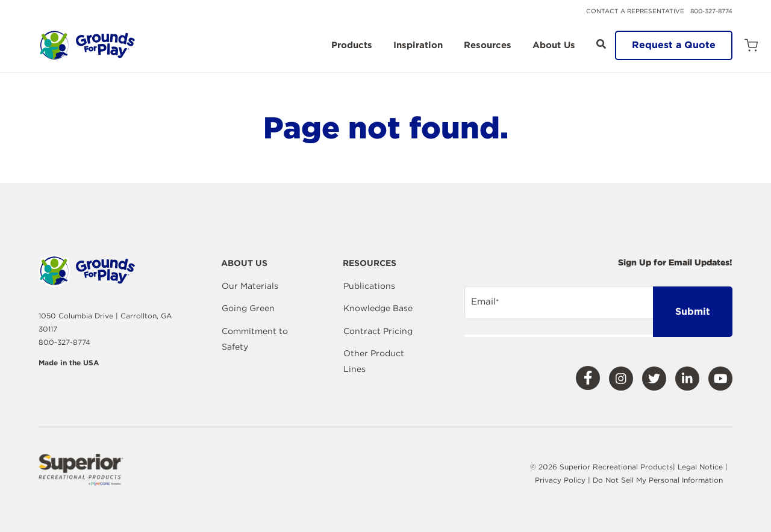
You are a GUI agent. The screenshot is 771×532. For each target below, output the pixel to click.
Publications (369, 286)
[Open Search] (601, 44)
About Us (554, 46)
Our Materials (250, 286)
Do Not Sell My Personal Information (658, 480)
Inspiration (418, 46)
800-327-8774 (711, 11)
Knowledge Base (378, 308)
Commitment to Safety (255, 339)
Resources (488, 46)
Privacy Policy (561, 480)
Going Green (248, 308)
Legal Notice (700, 467)
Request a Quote (674, 45)
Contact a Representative (635, 11)
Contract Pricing (378, 331)
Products (352, 46)
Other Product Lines (374, 361)
